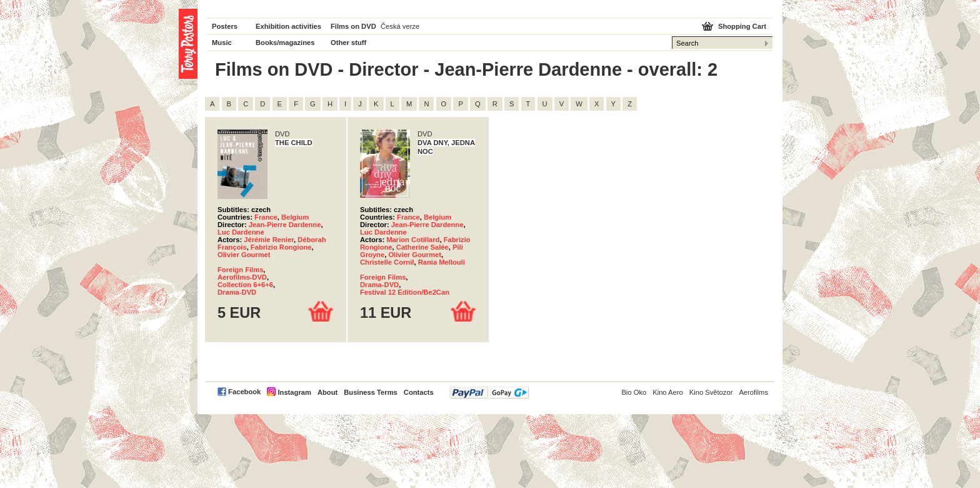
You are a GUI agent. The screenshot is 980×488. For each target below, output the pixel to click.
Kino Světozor (711, 392)
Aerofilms (753, 392)
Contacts (419, 392)
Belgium (295, 217)
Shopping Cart (742, 26)
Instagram (294, 392)
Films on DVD (353, 26)
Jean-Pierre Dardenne (285, 225)
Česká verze (400, 26)
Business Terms (371, 392)
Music (222, 43)
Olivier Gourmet (244, 255)
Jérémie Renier (269, 240)
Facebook (244, 392)
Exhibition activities (288, 26)
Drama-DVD (237, 292)
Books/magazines (285, 43)
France (266, 217)
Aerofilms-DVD (242, 277)
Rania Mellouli (442, 262)
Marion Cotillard (413, 240)
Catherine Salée (422, 247)
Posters (225, 26)
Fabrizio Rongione (281, 247)
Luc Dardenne (241, 232)
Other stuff (348, 43)
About (327, 392)
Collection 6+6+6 (245, 285)
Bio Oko (634, 392)
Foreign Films (240, 270)
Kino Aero (668, 392)
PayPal (489, 393)
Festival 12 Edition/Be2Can (405, 292)
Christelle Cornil (387, 262)
